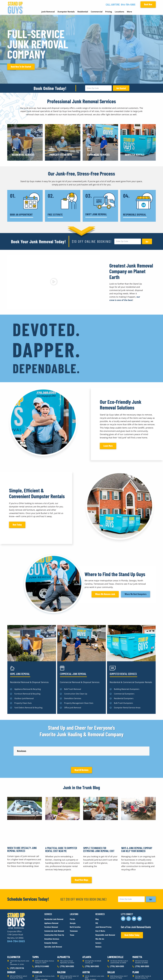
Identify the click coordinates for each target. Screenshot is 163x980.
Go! (147, 242)
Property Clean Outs (61, 155)
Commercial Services (98, 155)
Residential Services (23, 155)
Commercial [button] (97, 12)
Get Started (121, 88)
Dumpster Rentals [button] (66, 12)
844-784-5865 (128, 4)
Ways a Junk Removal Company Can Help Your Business (137, 872)
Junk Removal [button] (48, 12)
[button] (54, 282)
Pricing (109, 12)
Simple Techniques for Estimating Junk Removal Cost (99, 872)
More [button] (129, 12)
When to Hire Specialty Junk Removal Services (22, 872)
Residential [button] (83, 12)
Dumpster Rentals (135, 155)
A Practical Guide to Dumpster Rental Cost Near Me (61, 872)
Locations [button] (119, 12)
